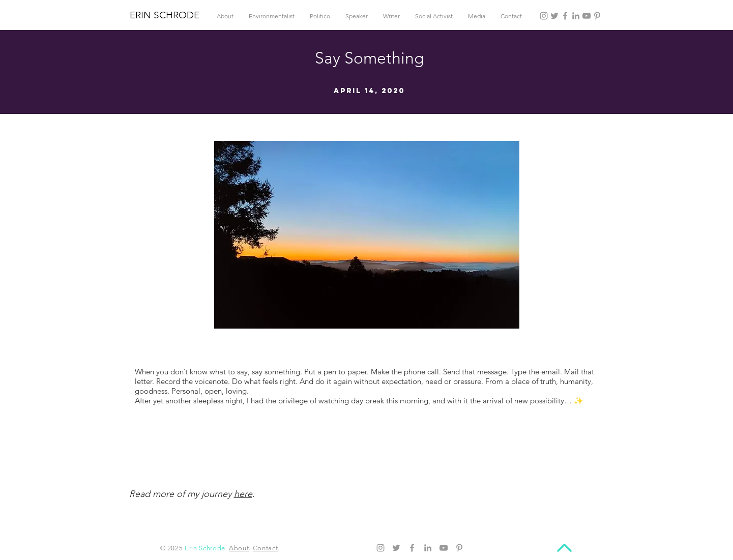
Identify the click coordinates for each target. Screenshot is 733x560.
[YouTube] (587, 16)
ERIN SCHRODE (165, 15)
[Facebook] (565, 16)
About (239, 548)
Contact (266, 548)
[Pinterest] (597, 16)
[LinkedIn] (576, 16)
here (243, 494)
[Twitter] (554, 16)
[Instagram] (544, 16)
